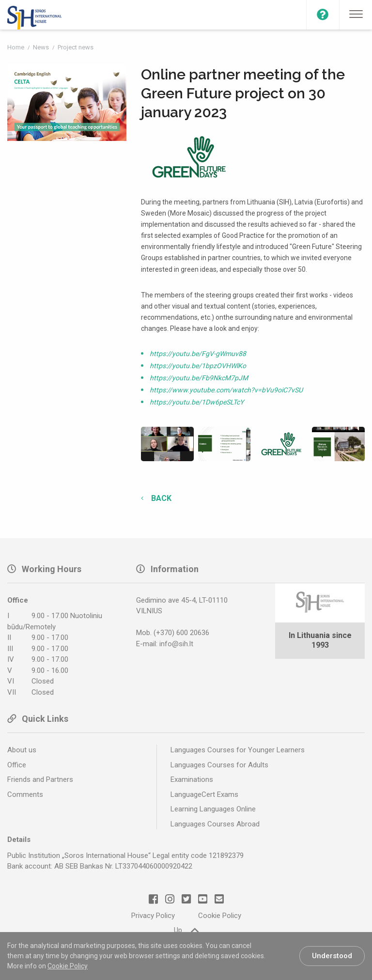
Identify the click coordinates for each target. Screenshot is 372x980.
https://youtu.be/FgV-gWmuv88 (198, 354)
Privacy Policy (153, 916)
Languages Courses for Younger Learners (238, 750)
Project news (76, 47)
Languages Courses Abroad (215, 824)
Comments (25, 794)
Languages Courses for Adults (219, 765)
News (42, 47)
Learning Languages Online (213, 809)
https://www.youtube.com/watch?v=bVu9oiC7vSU (226, 390)
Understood (332, 956)
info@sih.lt (176, 644)
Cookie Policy (68, 966)
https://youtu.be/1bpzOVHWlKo (198, 366)
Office (17, 765)
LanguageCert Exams (204, 794)
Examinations (192, 779)
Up (186, 930)
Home (16, 47)
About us (22, 750)
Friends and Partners (40, 779)
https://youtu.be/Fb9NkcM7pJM (199, 378)
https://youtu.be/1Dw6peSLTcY (197, 402)
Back (160, 498)
